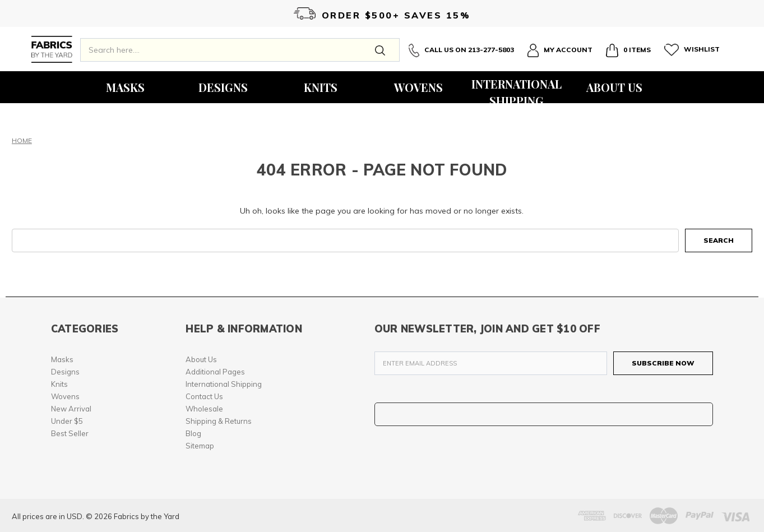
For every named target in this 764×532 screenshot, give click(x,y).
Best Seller (70, 433)
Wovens (418, 87)
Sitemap (200, 446)
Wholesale (204, 409)
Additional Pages (215, 372)
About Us (614, 87)
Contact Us (204, 396)
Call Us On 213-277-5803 (461, 50)
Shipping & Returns (219, 421)
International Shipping (517, 90)
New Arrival (71, 409)
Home (22, 140)
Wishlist (692, 50)
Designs (223, 87)
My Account (560, 50)
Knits (321, 87)
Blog (193, 433)
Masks (125, 87)
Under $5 (67, 421)
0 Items (628, 50)
